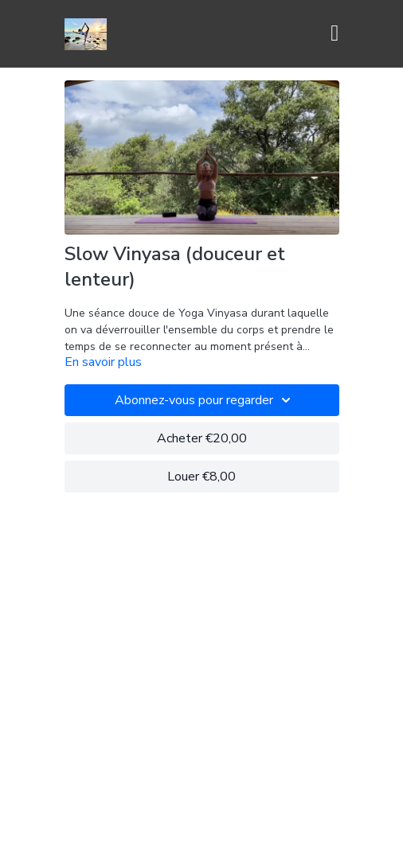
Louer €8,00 (201, 477)
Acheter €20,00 (202, 438)
